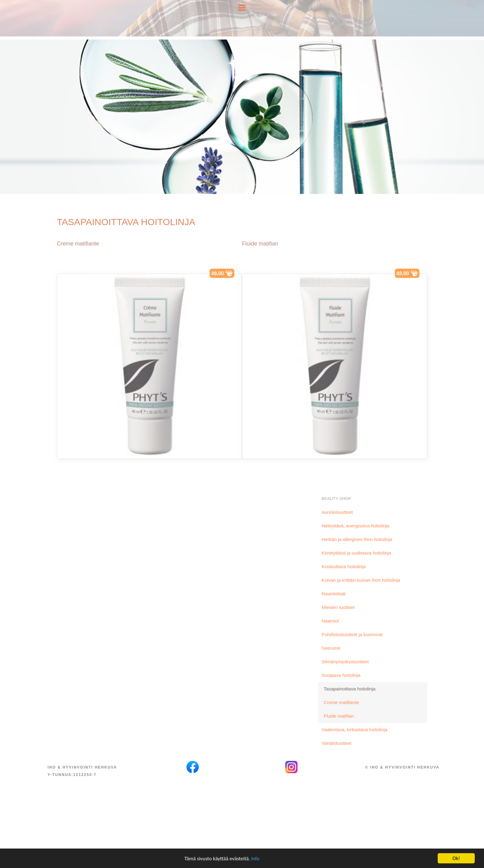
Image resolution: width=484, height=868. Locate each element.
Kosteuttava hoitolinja (344, 575)
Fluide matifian (260, 253)
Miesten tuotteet (338, 616)
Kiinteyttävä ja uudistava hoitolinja (356, 562)
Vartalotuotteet (336, 752)
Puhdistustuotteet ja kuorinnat (352, 643)
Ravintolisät (334, 603)
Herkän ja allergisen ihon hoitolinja (357, 548)
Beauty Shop (336, 507)
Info (255, 859)
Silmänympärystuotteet (345, 671)
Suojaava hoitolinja (341, 684)
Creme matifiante (78, 253)
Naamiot (330, 630)
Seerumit (331, 657)
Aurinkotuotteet (337, 521)
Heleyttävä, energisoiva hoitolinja (355, 535)
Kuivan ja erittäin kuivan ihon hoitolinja (361, 589)
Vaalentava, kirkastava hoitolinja (355, 738)
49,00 (219, 281)
